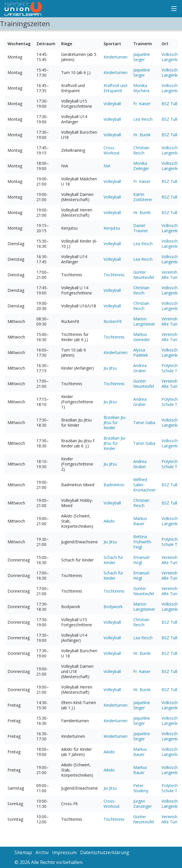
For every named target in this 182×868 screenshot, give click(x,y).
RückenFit (113, 321)
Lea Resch (143, 119)
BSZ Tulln (170, 104)
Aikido (109, 521)
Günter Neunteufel (144, 275)
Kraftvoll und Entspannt (115, 88)
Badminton (114, 485)
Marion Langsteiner (144, 321)
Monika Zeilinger (141, 166)
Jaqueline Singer (142, 57)
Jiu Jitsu (110, 368)
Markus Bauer (140, 521)
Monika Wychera (141, 88)
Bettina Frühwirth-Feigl (143, 542)
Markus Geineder (142, 337)
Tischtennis (114, 275)
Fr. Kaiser (142, 104)
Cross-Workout (112, 150)
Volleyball (112, 104)
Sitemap (23, 852)
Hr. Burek (142, 135)
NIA (107, 166)
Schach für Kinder (113, 560)
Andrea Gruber (140, 368)
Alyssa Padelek (141, 352)
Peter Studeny (141, 788)
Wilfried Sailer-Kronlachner (145, 485)
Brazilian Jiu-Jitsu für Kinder (115, 422)
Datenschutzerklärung (105, 852)
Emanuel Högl (141, 560)
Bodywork (113, 607)
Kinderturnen (116, 57)
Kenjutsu (112, 228)
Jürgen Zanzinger (142, 804)
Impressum (64, 852)
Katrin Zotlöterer (143, 197)
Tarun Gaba (144, 422)
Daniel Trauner (141, 228)
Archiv (42, 852)
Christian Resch (141, 150)
